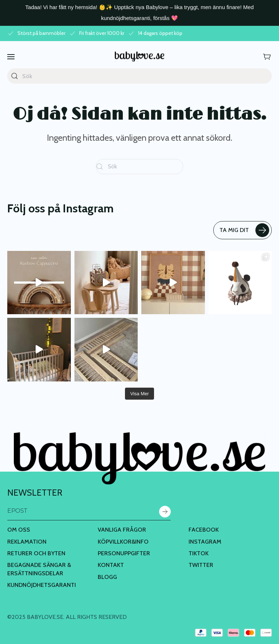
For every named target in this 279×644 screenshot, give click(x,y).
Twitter (201, 565)
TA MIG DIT (244, 230)
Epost (17, 511)
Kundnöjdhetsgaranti (42, 585)
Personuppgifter (124, 553)
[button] (11, 57)
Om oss (19, 530)
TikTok (199, 553)
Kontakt (111, 565)
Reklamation (27, 542)
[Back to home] (139, 57)
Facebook (204, 530)
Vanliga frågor (122, 530)
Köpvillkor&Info (123, 542)
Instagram (205, 542)
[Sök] (139, 76)
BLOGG (107, 577)
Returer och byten (36, 553)
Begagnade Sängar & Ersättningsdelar (39, 569)
